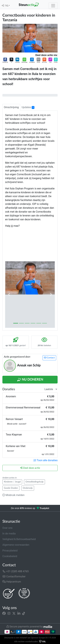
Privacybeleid (10, 551)
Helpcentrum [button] (12, 582)
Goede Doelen (11, 488)
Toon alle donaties (46, 460)
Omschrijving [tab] (11, 107)
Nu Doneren (30, 380)
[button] (5, 60)
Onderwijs (28, 488)
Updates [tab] (28, 107)
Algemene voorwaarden (16, 545)
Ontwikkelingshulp (34, 482)
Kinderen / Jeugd (12, 482)
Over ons (7, 528)
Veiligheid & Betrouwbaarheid (19, 539)
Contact (49, 358)
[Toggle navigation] (53, 6)
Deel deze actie (30, 468)
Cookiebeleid (10, 556)
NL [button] (7, 6)
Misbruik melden (13, 495)
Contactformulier (14, 576)
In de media (9, 534)
